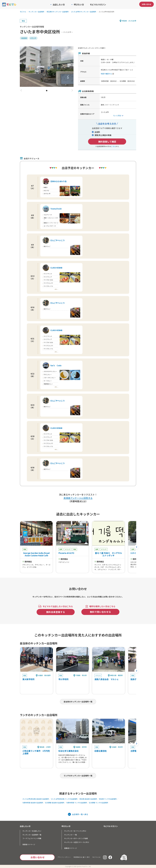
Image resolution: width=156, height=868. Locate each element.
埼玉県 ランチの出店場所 (108, 799)
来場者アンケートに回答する (78, 498)
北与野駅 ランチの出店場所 (99, 803)
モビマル (23, 12)
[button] (21, 91)
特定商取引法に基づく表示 (82, 857)
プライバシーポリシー (64, 857)
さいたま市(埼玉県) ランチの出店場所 (64, 799)
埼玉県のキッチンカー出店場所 (58, 12)
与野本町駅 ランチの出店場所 (77, 803)
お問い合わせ (146, 4)
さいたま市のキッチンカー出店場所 (84, 12)
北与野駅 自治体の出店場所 (55, 803)
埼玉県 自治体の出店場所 (88, 799)
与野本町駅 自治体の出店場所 (33, 803)
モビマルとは (96, 857)
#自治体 (24, 38)
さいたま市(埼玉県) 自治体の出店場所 (36, 799)
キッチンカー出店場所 (36, 12)
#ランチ (33, 38)
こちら (113, 146)
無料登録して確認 (107, 142)
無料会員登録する (56, 612)
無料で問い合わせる (100, 612)
